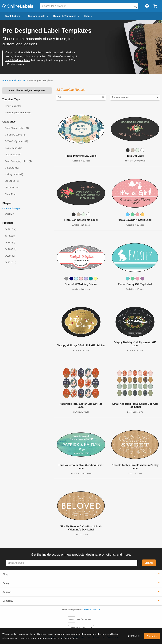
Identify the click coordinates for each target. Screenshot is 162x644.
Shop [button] (5, 574)
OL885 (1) (10, 256)
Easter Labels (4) (14, 148)
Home (5, 80)
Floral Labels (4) (13, 155)
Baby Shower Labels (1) (17, 128)
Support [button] (7, 592)
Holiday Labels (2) (14, 174)
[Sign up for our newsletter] (72, 563)
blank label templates (18, 60)
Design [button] (6, 583)
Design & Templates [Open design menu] (66, 16)
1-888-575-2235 (92, 610)
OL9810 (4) (11, 229)
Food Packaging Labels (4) (18, 161)
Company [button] (8, 601)
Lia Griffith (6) (12, 188)
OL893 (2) (10, 243)
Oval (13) (10, 214)
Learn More (134, 636)
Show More (11, 194)
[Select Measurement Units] (81, 628)
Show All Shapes (12, 208)
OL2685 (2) (11, 249)
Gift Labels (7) (12, 168)
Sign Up (149, 563)
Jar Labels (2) (12, 181)
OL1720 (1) (11, 262)
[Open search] (135, 6)
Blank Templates (13, 106)
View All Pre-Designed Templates (27, 90)
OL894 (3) (10, 236)
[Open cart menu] (155, 6)
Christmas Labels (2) (15, 135)
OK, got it (152, 636)
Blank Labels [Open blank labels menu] (14, 16)
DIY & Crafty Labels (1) (16, 141)
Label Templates (19, 80)
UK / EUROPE (84, 619)
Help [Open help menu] (88, 16)
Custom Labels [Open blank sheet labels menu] (38, 16)
